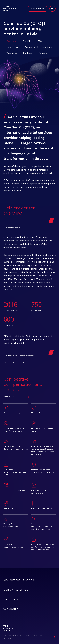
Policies (43, 53)
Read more (9, 397)
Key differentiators (19, 580)
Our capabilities (16, 590)
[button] (51, 9)
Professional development (39, 47)
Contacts (28, 53)
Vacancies (12, 53)
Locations (11, 599)
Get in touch (37, 9)
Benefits (27, 41)
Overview (11, 41)
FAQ (40, 41)
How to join (12, 47)
